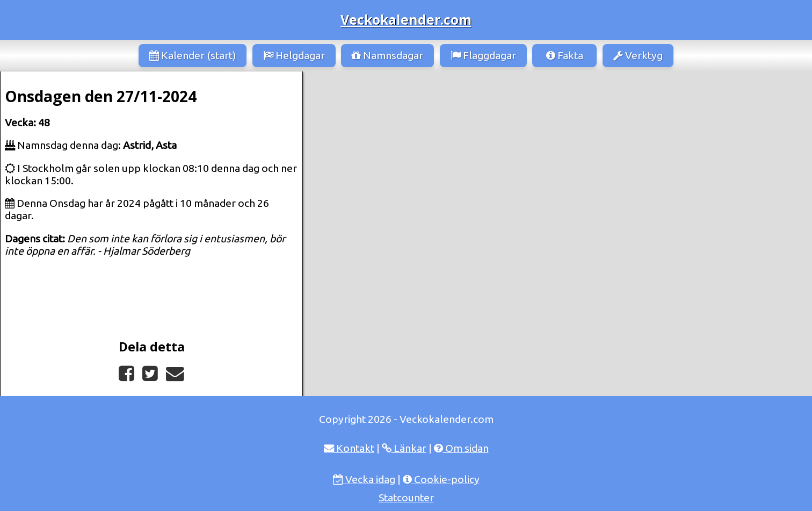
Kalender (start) (193, 55)
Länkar (404, 448)
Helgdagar (294, 55)
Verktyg (638, 55)
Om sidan (461, 448)
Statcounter (406, 498)
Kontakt (349, 448)
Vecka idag (364, 479)
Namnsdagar (387, 55)
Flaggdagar (483, 55)
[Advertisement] (558, 152)
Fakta (565, 55)
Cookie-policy (441, 479)
